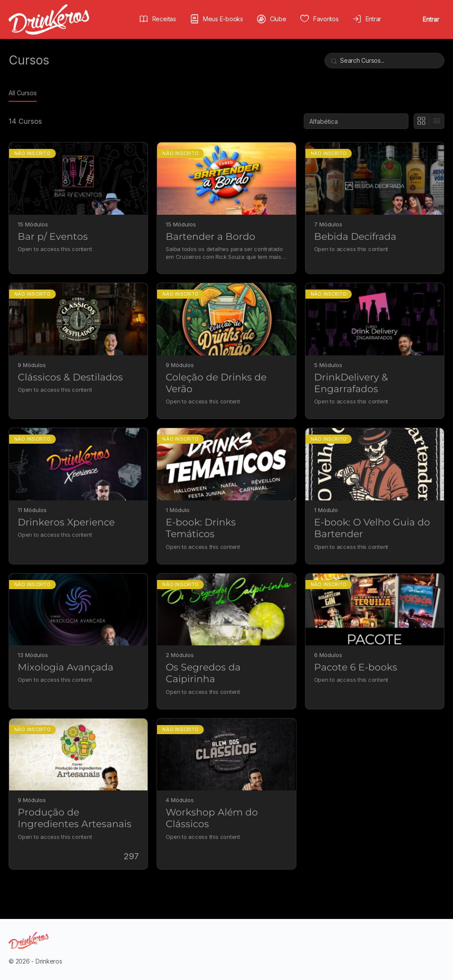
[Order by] (356, 121)
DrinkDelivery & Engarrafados (351, 383)
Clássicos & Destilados (70, 377)
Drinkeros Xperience (66, 522)
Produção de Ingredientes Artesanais (75, 818)
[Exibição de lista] (437, 121)
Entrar (431, 19)
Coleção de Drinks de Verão (216, 383)
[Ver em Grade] (422, 121)
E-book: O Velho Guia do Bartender (372, 528)
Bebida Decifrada (355, 237)
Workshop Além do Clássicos (212, 818)
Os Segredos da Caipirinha (203, 673)
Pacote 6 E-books (356, 667)
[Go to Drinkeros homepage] (49, 19)
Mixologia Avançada (66, 667)
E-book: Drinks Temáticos (201, 528)
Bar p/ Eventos (53, 237)
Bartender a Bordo (210, 237)
